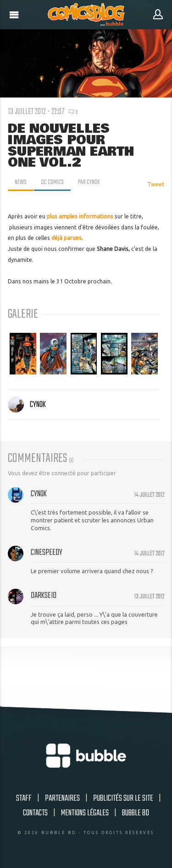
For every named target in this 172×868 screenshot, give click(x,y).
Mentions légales (85, 813)
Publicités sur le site (123, 798)
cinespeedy (47, 553)
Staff (24, 798)
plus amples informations (80, 216)
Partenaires (62, 798)
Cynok (27, 405)
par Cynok (89, 182)
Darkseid (44, 596)
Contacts (35, 813)
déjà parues (67, 238)
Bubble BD (136, 813)
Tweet (156, 184)
